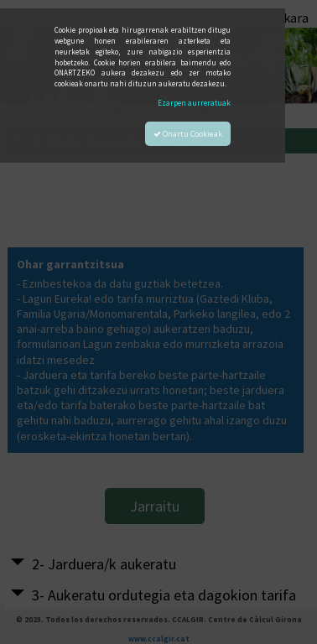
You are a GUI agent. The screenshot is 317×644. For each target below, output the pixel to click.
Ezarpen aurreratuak (194, 103)
